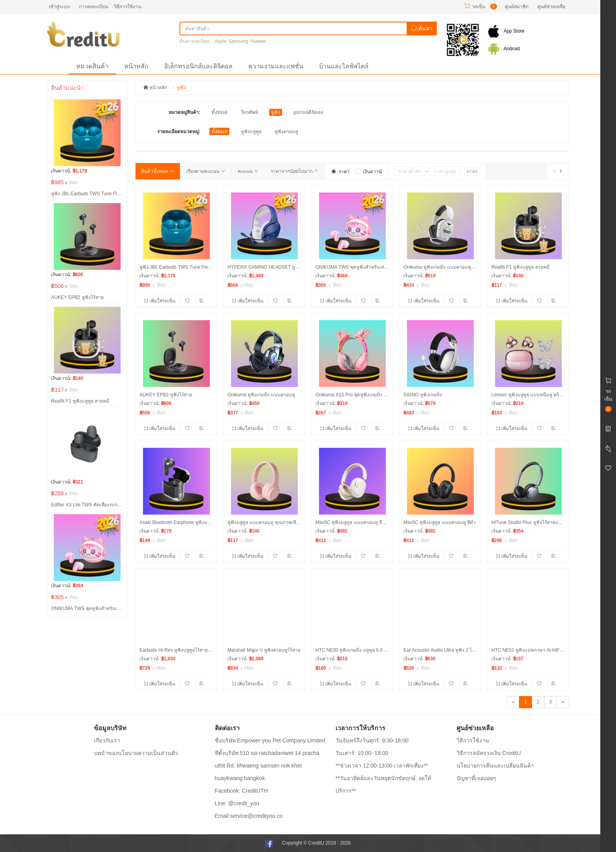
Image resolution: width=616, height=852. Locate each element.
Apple (221, 41)
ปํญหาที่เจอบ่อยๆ (476, 778)
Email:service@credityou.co (249, 816)
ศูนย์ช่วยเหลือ (551, 7)
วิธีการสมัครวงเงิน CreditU (489, 753)
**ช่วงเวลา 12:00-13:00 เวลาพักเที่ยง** (382, 766)
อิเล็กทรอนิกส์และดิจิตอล (198, 66)
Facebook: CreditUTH (241, 791)
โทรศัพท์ (249, 112)
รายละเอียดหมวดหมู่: (179, 132)
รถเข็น (479, 7)
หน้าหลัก (136, 66)
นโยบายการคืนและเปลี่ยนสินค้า (495, 766)
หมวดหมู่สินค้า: (184, 112)
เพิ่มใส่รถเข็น (160, 301)
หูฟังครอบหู (286, 132)
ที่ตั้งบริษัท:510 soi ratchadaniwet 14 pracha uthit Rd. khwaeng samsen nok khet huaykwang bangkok (267, 766)
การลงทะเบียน (93, 7)
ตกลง (472, 171)
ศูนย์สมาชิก (517, 7)
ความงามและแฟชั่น (276, 66)
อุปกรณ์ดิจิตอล (308, 112)
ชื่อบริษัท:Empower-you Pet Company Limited (270, 740)
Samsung (239, 41)
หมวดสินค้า (92, 66)
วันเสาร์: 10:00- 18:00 (362, 753)
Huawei (258, 41)
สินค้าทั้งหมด (158, 171)
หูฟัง (276, 112)
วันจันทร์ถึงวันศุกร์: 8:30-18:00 (372, 740)
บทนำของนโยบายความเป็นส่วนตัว (136, 753)
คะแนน (248, 171)
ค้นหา (422, 28)
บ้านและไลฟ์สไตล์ (344, 66)
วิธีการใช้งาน (127, 7)
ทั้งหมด (219, 112)
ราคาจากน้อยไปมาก (295, 171)
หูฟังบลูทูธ (251, 132)
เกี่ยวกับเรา (107, 740)
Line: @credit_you (237, 803)
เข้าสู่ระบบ (59, 7)
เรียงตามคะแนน (206, 171)
